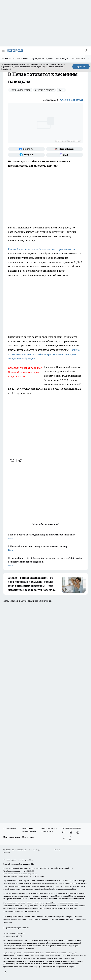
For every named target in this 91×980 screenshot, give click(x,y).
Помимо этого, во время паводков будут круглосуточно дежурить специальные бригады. (44, 354)
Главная (57, 850)
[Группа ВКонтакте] (26, 149)
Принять (81, 66)
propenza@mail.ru (41, 868)
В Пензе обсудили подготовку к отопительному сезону (45, 548)
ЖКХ (61, 90)
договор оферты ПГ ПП (13, 936)
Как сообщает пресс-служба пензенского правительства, (42, 249)
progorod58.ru (47, 893)
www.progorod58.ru (25, 860)
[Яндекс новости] (65, 149)
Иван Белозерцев (20, 90)
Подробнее (29, 948)
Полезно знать (28, 837)
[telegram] (21, 461)
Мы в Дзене (23, 58)
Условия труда (35, 850)
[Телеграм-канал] (26, 155)
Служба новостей (72, 100)
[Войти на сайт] (87, 51)
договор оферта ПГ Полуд (14, 933)
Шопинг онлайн (10, 828)
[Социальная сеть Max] (65, 155)
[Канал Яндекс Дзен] (63, 838)
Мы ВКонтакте (8, 58)
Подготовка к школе (12, 837)
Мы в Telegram (63, 58)
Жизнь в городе (44, 90)
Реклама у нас (79, 58)
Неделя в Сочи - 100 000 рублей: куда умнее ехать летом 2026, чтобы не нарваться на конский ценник (45, 562)
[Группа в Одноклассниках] (71, 832)
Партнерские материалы (42, 58)
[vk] (12, 461)
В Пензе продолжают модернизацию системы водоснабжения (45, 537)
